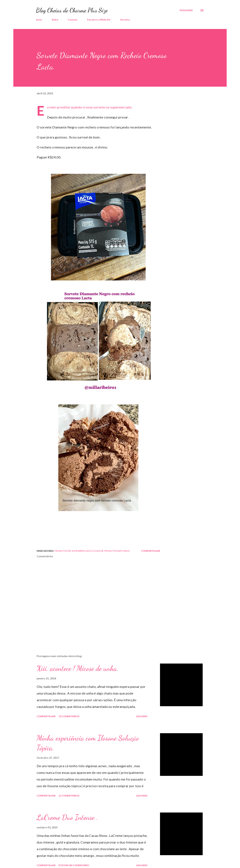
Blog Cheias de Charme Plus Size (72, 10)
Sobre (55, 20)
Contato (73, 20)
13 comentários (69, 716)
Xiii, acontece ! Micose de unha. (78, 668)
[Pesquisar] (186, 10)
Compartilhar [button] (151, 551)
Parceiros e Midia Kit (99, 20)
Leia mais (142, 716)
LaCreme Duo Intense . (67, 817)
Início (39, 20)
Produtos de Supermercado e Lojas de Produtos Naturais (92, 551)
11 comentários (69, 796)
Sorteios (125, 20)
